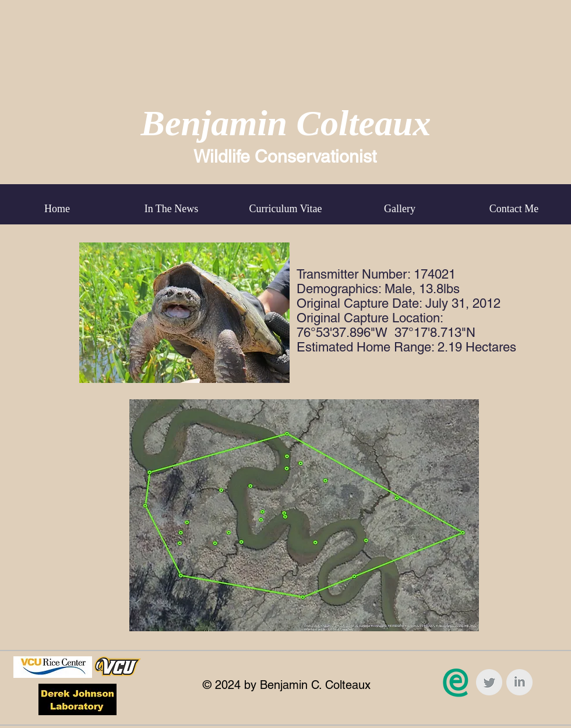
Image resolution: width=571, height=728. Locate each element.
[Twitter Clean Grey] (489, 682)
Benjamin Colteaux (286, 123)
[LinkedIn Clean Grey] (519, 682)
